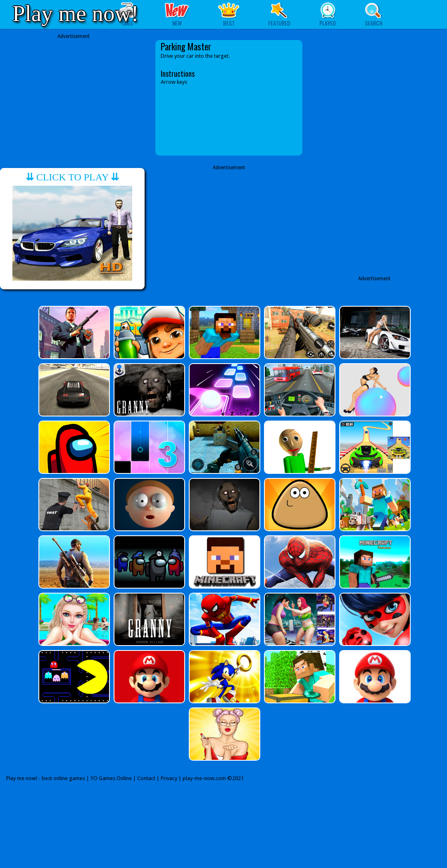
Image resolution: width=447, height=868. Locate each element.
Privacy (169, 778)
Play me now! (76, 13)
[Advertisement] (74, 98)
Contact (146, 778)
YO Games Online (111, 778)
